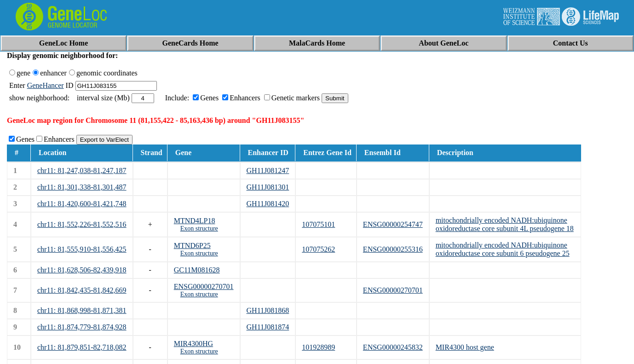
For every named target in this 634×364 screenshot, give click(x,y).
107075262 (318, 249)
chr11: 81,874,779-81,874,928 (82, 327)
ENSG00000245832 (393, 347)
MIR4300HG (193, 344)
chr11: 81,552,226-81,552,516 (82, 224)
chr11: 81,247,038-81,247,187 (82, 170)
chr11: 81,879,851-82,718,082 (82, 347)
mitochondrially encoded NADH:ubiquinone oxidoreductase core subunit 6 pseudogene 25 (503, 249)
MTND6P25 (192, 246)
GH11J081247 (268, 170)
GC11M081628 (197, 270)
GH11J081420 (268, 204)
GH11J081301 (268, 187)
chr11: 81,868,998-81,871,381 (82, 310)
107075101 (318, 224)
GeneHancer (46, 85)
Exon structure (199, 228)
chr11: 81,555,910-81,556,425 (82, 249)
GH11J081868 (268, 310)
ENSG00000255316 (393, 249)
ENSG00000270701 (204, 286)
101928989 (318, 347)
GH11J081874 (268, 327)
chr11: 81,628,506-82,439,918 (82, 270)
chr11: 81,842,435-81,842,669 (82, 290)
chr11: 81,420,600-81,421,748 (82, 204)
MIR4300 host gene (465, 347)
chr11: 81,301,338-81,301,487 (82, 187)
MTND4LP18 (195, 221)
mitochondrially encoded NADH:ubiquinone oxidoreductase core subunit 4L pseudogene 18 (505, 224)
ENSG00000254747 (393, 224)
